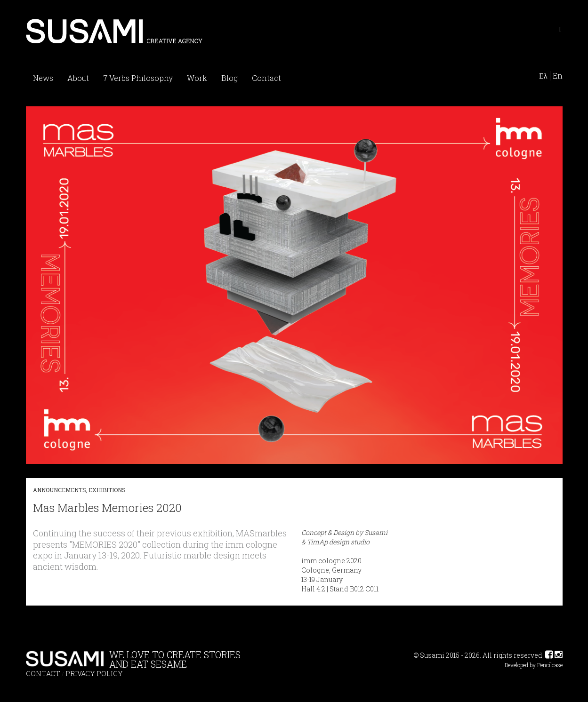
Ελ (543, 76)
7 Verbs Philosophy (138, 78)
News (43, 78)
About (78, 78)
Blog (230, 78)
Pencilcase (550, 665)
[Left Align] (560, 29)
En (558, 76)
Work (197, 78)
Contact (266, 78)
